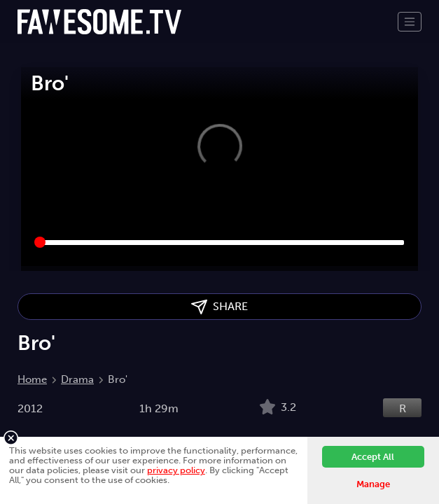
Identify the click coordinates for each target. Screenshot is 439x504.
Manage (373, 484)
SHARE (219, 307)
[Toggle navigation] (410, 22)
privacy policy (176, 470)
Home (32, 379)
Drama (77, 379)
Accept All (373, 457)
